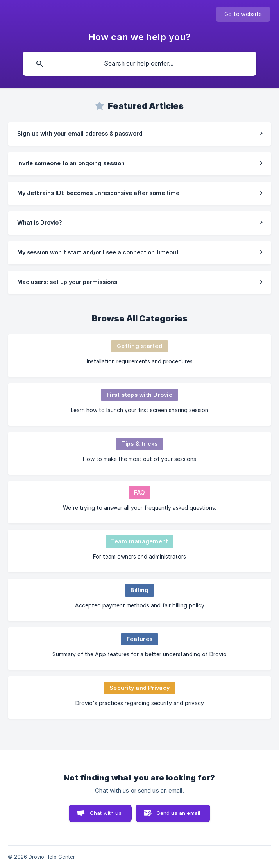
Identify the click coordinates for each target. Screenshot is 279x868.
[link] (139, 134)
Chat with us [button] (106, 813)
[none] (243, 14)
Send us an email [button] (178, 813)
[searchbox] (139, 64)
